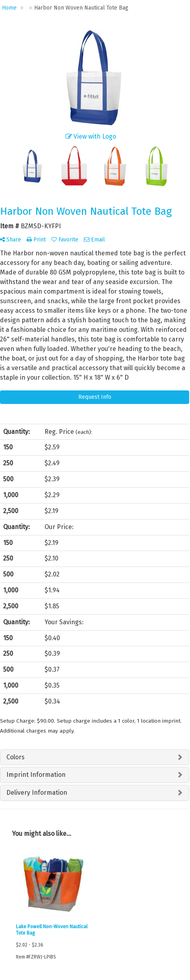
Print (36, 240)
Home (9, 8)
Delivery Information (37, 793)
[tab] (95, 757)
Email (94, 240)
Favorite (65, 240)
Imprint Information (36, 775)
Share (11, 240)
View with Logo (91, 136)
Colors (16, 757)
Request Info (95, 397)
